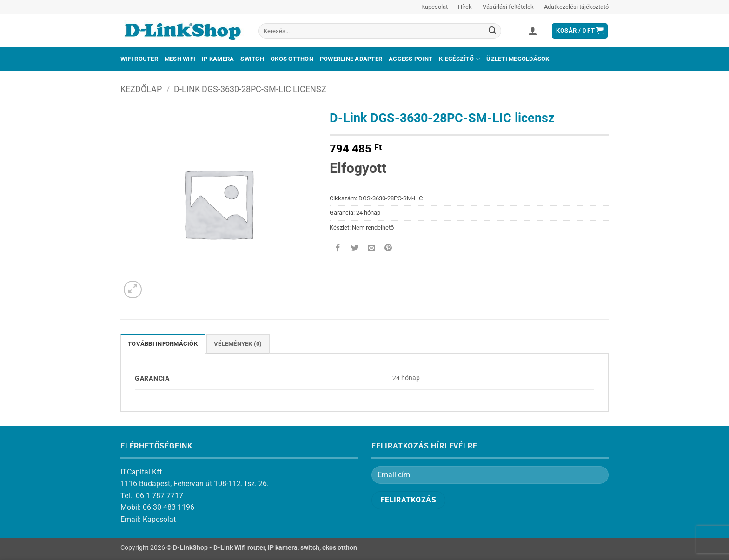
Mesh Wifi (180, 59)
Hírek (465, 7)
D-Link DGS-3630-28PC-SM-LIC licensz (250, 89)
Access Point (411, 59)
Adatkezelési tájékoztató (576, 7)
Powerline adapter (351, 59)
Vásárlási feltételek (508, 7)
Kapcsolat (434, 7)
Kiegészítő (459, 59)
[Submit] (492, 31)
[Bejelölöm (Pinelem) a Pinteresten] (388, 248)
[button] (533, 31)
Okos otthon (292, 59)
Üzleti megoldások (518, 59)
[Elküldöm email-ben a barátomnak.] (372, 248)
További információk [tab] (163, 344)
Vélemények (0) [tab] (238, 344)
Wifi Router (139, 59)
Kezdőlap (141, 89)
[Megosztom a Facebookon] (338, 248)
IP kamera (218, 59)
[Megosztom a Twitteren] (355, 248)
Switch (252, 59)
